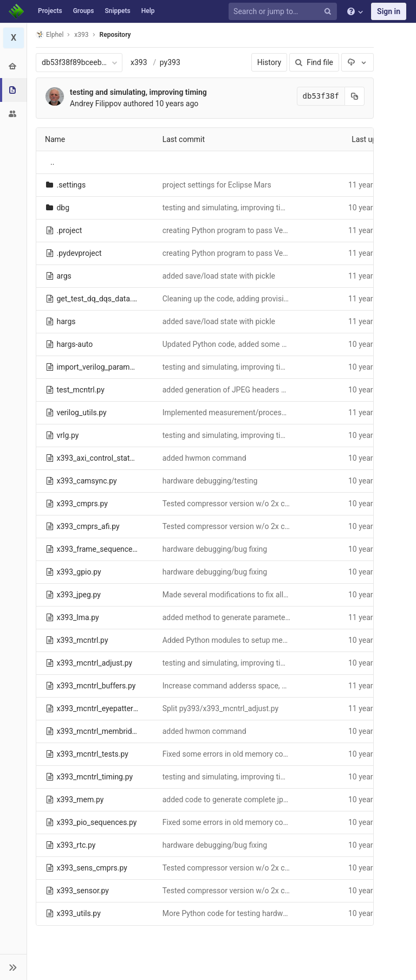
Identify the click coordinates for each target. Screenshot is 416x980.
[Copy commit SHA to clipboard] (355, 96)
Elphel (50, 34)
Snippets (117, 11)
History (269, 62)
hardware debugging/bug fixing (215, 549)
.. (52, 162)
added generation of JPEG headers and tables (239, 390)
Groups (84, 11)
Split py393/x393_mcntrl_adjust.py (221, 708)
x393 (139, 62)
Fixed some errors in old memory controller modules (250, 754)
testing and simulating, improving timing (138, 92)
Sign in (389, 11)
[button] (13, 967)
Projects (50, 11)
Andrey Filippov (96, 104)
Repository (115, 35)
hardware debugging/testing (210, 481)
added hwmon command (204, 458)
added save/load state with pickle (219, 276)
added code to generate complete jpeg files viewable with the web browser (288, 800)
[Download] (357, 62)
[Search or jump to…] (284, 12)
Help (148, 11)
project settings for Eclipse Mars (217, 185)
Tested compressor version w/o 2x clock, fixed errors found (262, 504)
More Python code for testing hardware (228, 913)
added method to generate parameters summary (244, 617)
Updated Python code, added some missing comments (255, 344)
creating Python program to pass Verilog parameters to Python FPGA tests (287, 230)
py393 (170, 62)
